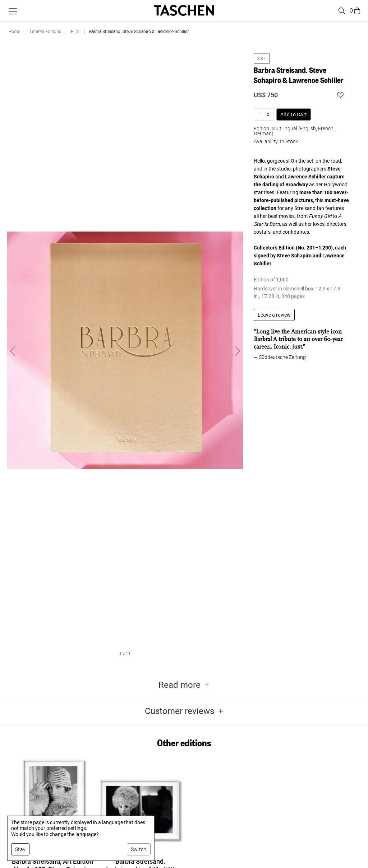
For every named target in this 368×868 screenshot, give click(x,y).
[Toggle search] (341, 11)
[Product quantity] (264, 115)
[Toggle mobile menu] (13, 11)
